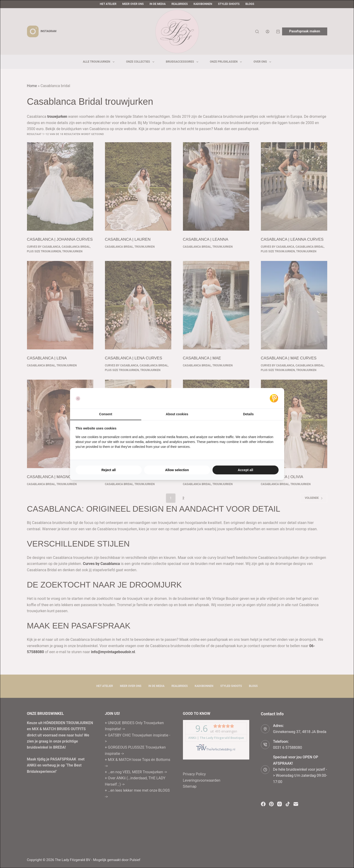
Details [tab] (248, 414)
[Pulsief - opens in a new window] (274, 398)
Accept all (245, 470)
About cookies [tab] (177, 414)
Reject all (109, 470)
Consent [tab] (106, 414)
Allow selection (177, 470)
